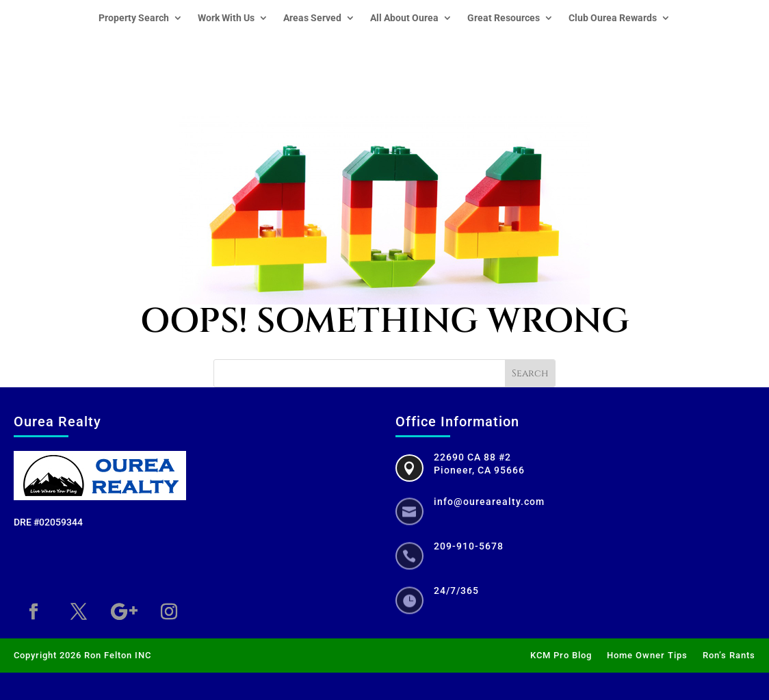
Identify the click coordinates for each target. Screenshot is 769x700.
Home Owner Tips (647, 656)
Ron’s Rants (729, 656)
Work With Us (226, 18)
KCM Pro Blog (561, 656)
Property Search (134, 18)
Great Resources (504, 18)
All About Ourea (404, 18)
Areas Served (312, 18)
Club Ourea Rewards (613, 18)
